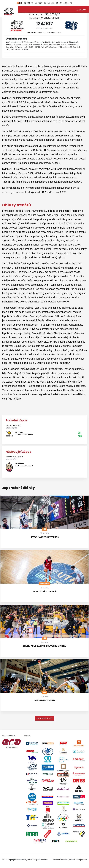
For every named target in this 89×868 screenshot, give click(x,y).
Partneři (72, 860)
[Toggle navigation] (81, 9)
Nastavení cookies (60, 860)
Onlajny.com (82, 860)
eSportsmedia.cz (41, 860)
